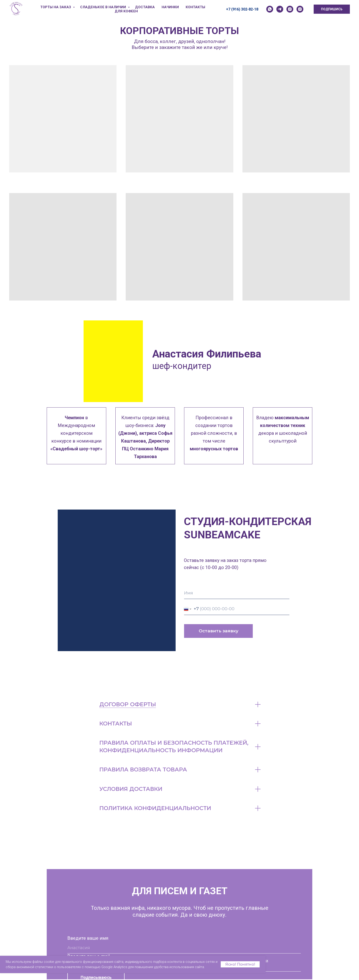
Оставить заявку (219, 631)
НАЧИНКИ (170, 7)
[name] (237, 593)
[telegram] (280, 9)
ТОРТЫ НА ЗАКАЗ (56, 7)
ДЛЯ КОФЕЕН (126, 11)
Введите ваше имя (88, 938)
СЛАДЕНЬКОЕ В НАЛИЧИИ (103, 7)
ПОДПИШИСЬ (332, 9)
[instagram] (290, 9)
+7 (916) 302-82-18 (242, 9)
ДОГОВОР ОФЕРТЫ (128, 704)
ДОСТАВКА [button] (145, 7)
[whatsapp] (270, 9)
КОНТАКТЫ (195, 7)
